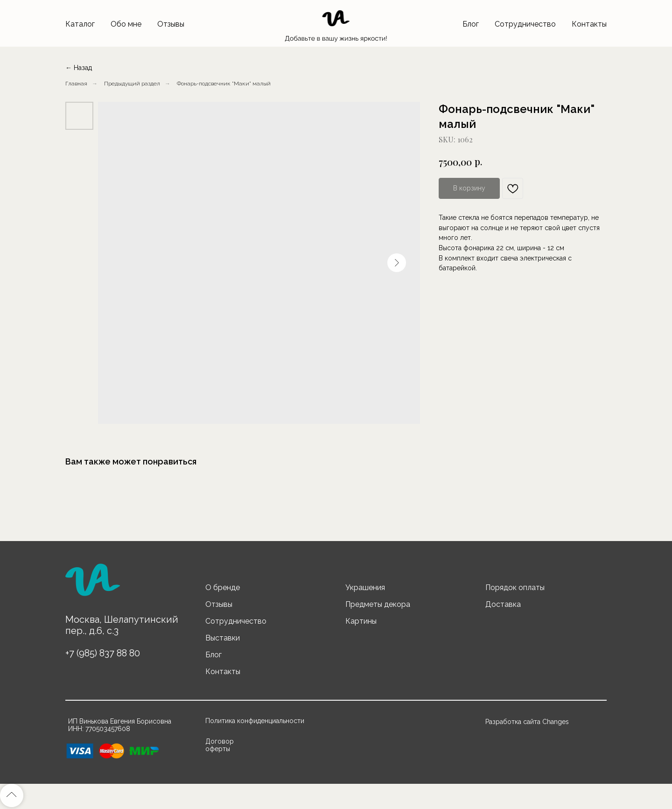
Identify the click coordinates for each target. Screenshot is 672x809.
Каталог (80, 24)
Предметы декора (378, 604)
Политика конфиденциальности (255, 721)
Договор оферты (220, 745)
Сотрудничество (525, 24)
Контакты (589, 24)
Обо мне (126, 24)
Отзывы (171, 24)
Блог (471, 24)
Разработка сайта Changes (527, 722)
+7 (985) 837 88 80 (103, 653)
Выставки (223, 638)
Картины (361, 621)
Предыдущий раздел (132, 84)
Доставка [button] (503, 604)
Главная (76, 84)
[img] (92, 584)
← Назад (79, 68)
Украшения (365, 587)
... (178, 84)
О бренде (223, 587)
